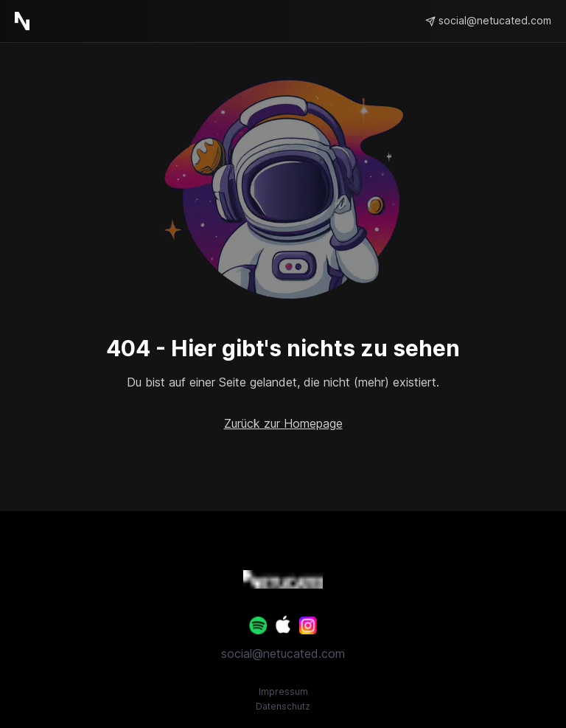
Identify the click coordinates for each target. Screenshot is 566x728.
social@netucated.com (283, 654)
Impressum (283, 691)
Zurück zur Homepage (283, 423)
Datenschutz (283, 706)
